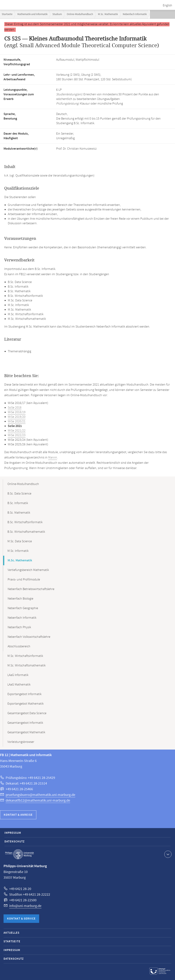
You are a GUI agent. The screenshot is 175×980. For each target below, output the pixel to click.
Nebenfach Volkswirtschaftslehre (29, 637)
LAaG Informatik (18, 675)
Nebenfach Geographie (23, 608)
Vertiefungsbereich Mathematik (28, 570)
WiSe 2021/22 (17, 431)
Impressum (13, 833)
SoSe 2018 (15, 408)
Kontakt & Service (21, 919)
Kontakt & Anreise (18, 815)
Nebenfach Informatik (135, 14)
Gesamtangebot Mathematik (26, 732)
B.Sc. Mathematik (19, 513)
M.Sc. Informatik (18, 551)
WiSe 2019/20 (17, 417)
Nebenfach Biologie (20, 599)
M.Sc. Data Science (20, 541)
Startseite (7, 14)
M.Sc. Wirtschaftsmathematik (26, 666)
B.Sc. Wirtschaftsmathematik (26, 532)
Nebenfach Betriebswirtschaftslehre (31, 589)
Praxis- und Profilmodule (24, 580)
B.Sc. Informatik (18, 503)
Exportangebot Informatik (24, 694)
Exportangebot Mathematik (26, 704)
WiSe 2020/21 (17, 421)
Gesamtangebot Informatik (25, 723)
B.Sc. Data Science (19, 494)
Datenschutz (15, 842)
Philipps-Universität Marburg (19, 854)
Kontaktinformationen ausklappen (167, 854)
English (167, 5)
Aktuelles (12, 933)
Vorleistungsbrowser (21, 742)
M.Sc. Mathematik (108, 14)
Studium (57, 14)
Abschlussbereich (19, 646)
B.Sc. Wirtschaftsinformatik (25, 522)
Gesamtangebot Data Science (27, 713)
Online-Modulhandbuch (80, 14)
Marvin (53, 458)
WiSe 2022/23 (17, 435)
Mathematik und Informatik (32, 14)
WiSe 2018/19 (17, 412)
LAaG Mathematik (19, 685)
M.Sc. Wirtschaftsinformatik (25, 656)
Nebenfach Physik (19, 627)
